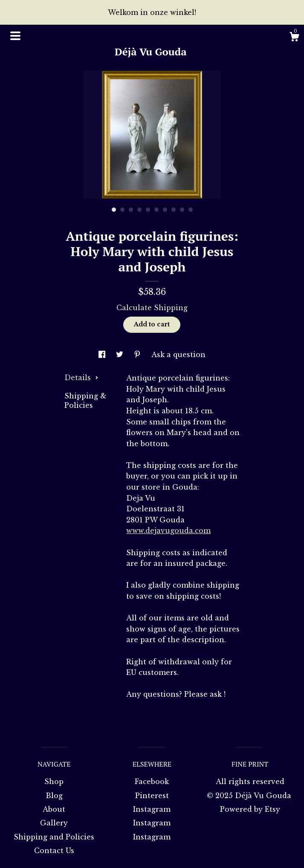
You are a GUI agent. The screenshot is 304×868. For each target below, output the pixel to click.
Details (81, 378)
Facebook (152, 781)
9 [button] (182, 210)
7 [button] (165, 210)
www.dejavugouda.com (168, 531)
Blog (54, 796)
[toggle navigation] (15, 36)
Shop (54, 781)
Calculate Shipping (152, 308)
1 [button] (114, 210)
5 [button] (148, 210)
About (54, 809)
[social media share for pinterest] (138, 355)
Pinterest (152, 796)
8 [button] (174, 210)
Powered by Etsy (250, 809)
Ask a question (178, 355)
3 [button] (131, 210)
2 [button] (122, 210)
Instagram (152, 809)
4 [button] (139, 210)
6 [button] (156, 210)
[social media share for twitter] (121, 355)
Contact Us (54, 851)
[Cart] (294, 38)
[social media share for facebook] (103, 355)
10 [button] (191, 210)
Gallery (54, 823)
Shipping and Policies (54, 837)
